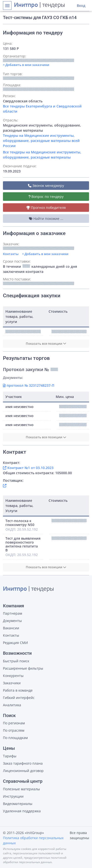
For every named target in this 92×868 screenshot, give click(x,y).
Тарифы (10, 756)
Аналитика (12, 705)
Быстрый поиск (16, 661)
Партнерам (13, 613)
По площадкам (15, 738)
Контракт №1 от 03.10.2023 (28, 468)
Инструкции (13, 796)
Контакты (11, 254)
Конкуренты (13, 676)
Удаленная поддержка (22, 811)
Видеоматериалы (18, 804)
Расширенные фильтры (23, 668)
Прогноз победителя (46, 208)
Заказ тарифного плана (23, 763)
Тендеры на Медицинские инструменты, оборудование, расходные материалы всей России (41, 141)
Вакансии (11, 628)
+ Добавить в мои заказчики (45, 254)
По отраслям (14, 730)
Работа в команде (18, 690)
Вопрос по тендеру (46, 197)
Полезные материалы (21, 789)
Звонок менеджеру (46, 186)
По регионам (14, 723)
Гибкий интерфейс (19, 698)
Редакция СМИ (15, 643)
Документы (12, 621)
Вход (81, 5)
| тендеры (39, 5)
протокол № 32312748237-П (29, 385)
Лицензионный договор (23, 771)
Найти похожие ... (46, 219)
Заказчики (12, 683)
